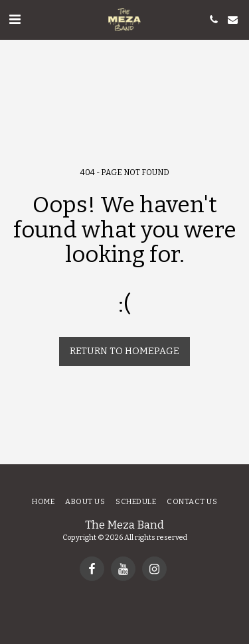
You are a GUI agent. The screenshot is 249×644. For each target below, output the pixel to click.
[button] (15, 19)
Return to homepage (124, 351)
